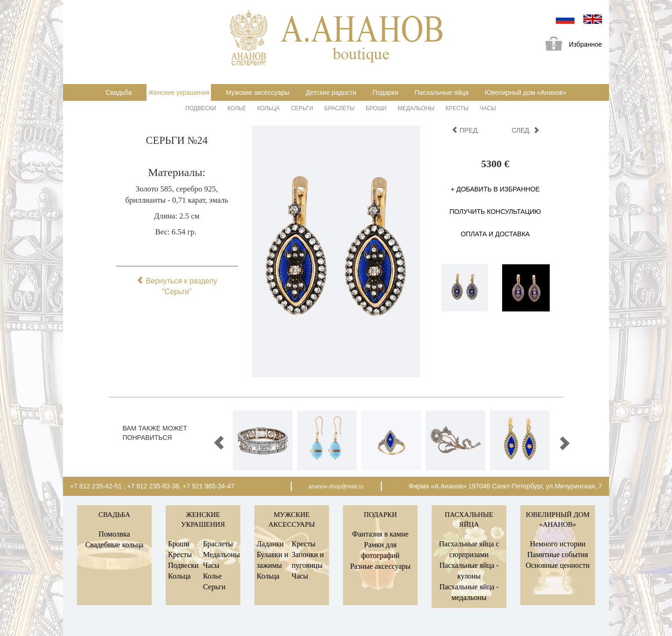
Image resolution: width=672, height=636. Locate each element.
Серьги (302, 108)
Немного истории (557, 544)
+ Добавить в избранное (495, 189)
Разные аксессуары (380, 566)
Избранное (570, 45)
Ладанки (270, 544)
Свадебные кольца (115, 545)
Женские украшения (179, 92)
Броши (376, 108)
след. (525, 130)
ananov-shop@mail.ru (336, 487)
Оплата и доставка (495, 234)
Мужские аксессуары (258, 92)
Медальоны (416, 108)
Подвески (201, 108)
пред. (465, 130)
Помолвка (114, 534)
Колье (237, 108)
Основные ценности (557, 565)
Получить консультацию (495, 212)
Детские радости (331, 92)
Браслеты (339, 108)
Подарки (385, 92)
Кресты (457, 108)
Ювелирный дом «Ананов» (526, 92)
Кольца (269, 108)
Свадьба (119, 92)
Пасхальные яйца (441, 92)
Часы (488, 108)
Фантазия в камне (381, 534)
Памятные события (558, 555)
